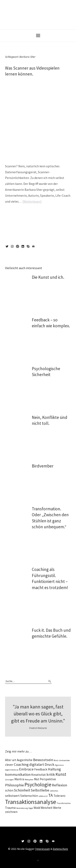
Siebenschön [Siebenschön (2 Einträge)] (29, 796)
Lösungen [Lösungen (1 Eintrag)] (9, 780)
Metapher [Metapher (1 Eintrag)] (29, 780)
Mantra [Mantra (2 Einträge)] (19, 779)
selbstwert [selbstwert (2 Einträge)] (12, 796)
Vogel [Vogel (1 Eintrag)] (31, 808)
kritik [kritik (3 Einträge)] (51, 774)
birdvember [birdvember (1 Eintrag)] (65, 760)
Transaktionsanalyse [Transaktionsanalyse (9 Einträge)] (31, 802)
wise (26, 214)
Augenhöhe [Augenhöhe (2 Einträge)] (25, 760)
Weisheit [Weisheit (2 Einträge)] (47, 808)
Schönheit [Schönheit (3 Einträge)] (22, 790)
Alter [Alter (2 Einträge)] (8, 760)
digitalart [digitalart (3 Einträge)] (37, 764)
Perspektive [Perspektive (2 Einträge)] (48, 779)
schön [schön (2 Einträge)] (9, 790)
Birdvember (43, 466)
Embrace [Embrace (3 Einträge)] (26, 769)
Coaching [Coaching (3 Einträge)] (21, 764)
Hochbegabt (60, 214)
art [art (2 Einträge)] (14, 760)
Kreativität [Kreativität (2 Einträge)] (39, 775)
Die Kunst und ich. (48, 277)
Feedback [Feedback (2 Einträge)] (41, 769)
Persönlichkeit (24, 218)
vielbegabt (45, 218)
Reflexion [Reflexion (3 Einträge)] (59, 785)
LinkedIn (24, 248)
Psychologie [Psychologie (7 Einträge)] (38, 784)
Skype (29, 248)
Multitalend (11, 218)
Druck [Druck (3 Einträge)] (49, 764)
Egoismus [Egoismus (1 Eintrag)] (59, 765)
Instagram (13, 248)
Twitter (8, 248)
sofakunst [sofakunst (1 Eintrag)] (43, 796)
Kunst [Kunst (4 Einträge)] (61, 774)
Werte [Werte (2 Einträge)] (57, 808)
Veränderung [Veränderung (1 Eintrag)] (22, 808)
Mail (34, 248)
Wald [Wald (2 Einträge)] (37, 808)
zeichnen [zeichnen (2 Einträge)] (11, 812)
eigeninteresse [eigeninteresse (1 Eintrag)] (12, 770)
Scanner (35, 218)
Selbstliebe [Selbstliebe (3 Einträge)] (40, 790)
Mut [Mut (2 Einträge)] (37, 779)
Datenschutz (60, 849)
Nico (22, 80)
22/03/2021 (10, 80)
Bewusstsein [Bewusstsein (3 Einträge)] (43, 760)
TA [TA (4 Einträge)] (51, 795)
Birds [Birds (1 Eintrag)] (56, 760)
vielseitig (55, 218)
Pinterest (18, 248)
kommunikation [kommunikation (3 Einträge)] (18, 774)
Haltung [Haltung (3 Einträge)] (54, 769)
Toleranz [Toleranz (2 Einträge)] (59, 796)
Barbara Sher (47, 214)
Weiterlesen (32, 201)
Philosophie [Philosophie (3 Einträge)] (14, 785)
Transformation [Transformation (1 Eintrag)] (64, 803)
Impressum (43, 849)
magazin (19, 214)
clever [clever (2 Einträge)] (9, 765)
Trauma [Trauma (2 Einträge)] (10, 808)
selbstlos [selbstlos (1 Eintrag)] (54, 791)
